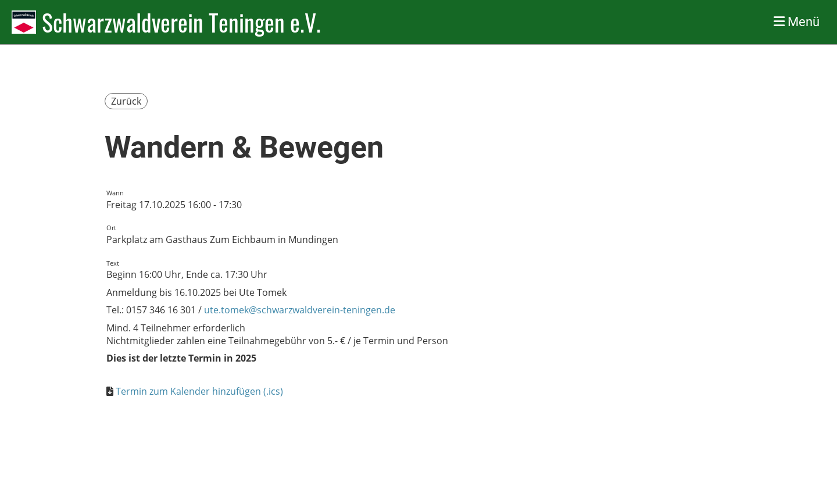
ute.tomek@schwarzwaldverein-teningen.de (300, 310)
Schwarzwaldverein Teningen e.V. (181, 22)
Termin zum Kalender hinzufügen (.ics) (199, 391)
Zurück (126, 101)
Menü (797, 22)
